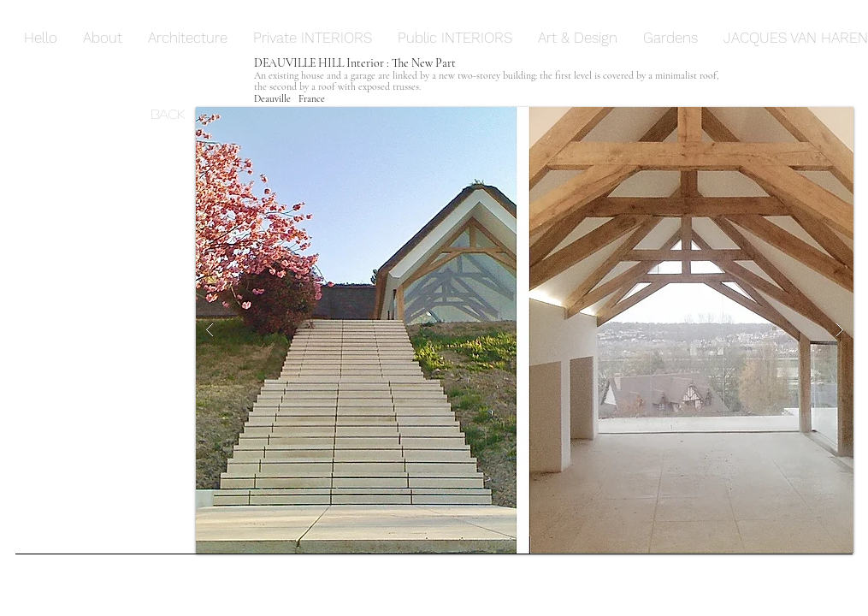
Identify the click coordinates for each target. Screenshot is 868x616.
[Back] (173, 113)
